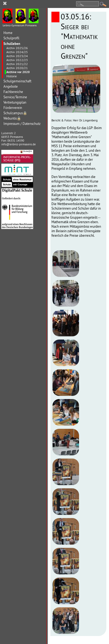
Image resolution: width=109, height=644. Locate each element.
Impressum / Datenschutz (22, 124)
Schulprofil (11, 38)
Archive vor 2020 (18, 72)
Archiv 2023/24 (17, 56)
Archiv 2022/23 (17, 60)
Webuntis (12, 118)
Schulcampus (15, 113)
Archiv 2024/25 (17, 52)
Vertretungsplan (15, 102)
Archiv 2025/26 (17, 48)
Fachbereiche (13, 92)
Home (8, 33)
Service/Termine (15, 97)
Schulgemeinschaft (17, 81)
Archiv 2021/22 (17, 64)
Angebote (11, 86)
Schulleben (12, 44)
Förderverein (13, 108)
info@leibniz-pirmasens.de (19, 144)
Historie (12, 76)
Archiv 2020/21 (17, 68)
